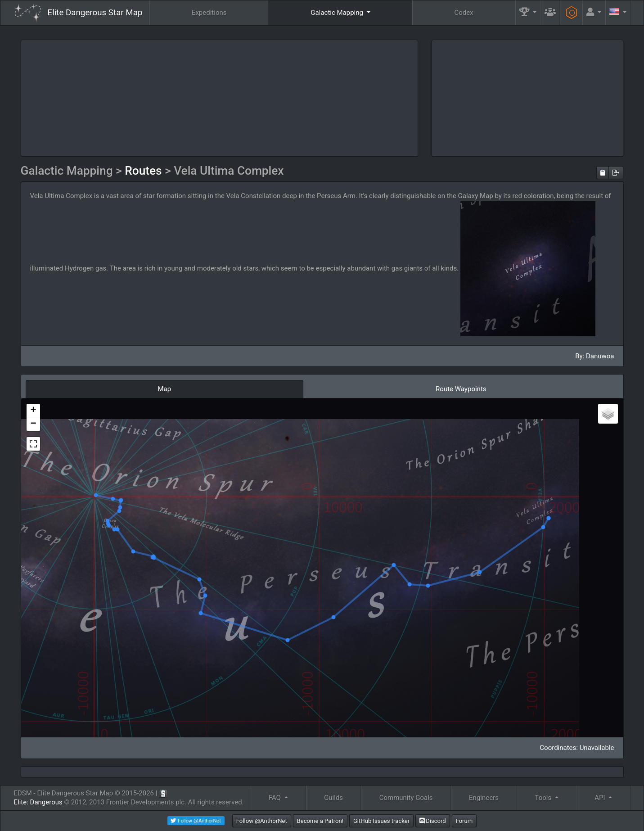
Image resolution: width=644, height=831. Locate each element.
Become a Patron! (320, 821)
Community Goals (406, 798)
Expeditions (209, 13)
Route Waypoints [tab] (461, 389)
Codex (464, 13)
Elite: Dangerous (38, 802)
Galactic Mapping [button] (338, 13)
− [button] (33, 424)
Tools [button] (544, 798)
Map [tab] (164, 389)
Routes (145, 171)
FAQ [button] (276, 798)
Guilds (333, 798)
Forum (464, 821)
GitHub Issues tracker (381, 821)
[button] (528, 13)
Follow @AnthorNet (262, 821)
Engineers (484, 798)
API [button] (601, 798)
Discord (433, 821)
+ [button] (33, 411)
